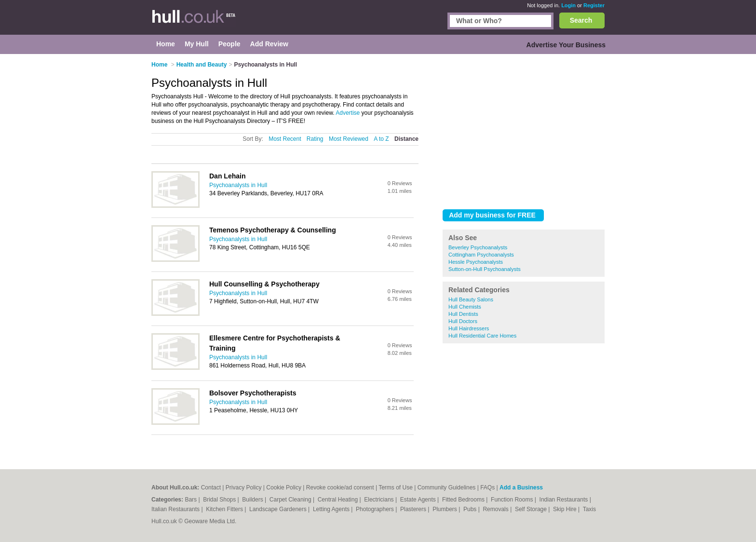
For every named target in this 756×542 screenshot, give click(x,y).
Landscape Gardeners (279, 509)
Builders (253, 500)
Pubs (471, 509)
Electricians (380, 500)
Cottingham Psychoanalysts (481, 255)
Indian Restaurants (565, 500)
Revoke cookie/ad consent (340, 488)
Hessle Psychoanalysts (476, 262)
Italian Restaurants (176, 509)
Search (581, 20)
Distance (406, 139)
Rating (315, 139)
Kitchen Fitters (225, 509)
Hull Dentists (463, 314)
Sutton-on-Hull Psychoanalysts (485, 269)
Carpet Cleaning (291, 500)
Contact (211, 488)
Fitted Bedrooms (464, 500)
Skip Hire (566, 509)
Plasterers (414, 509)
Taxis (589, 509)
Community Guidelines (447, 488)
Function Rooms (513, 500)
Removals (496, 509)
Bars (191, 500)
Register (594, 5)
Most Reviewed (349, 139)
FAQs (487, 488)
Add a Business (521, 488)
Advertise (348, 113)
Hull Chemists (465, 307)
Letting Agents (332, 509)
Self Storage (532, 509)
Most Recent (285, 139)
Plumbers (445, 509)
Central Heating (339, 500)
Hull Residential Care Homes (482, 336)
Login (568, 5)
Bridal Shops (220, 500)
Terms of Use (396, 488)
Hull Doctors (463, 321)
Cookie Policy (284, 488)
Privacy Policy (244, 488)
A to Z (381, 139)
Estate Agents (419, 500)
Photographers (376, 509)
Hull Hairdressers (469, 328)
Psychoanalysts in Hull (238, 185)
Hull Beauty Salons (471, 299)
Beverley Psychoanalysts (478, 247)
